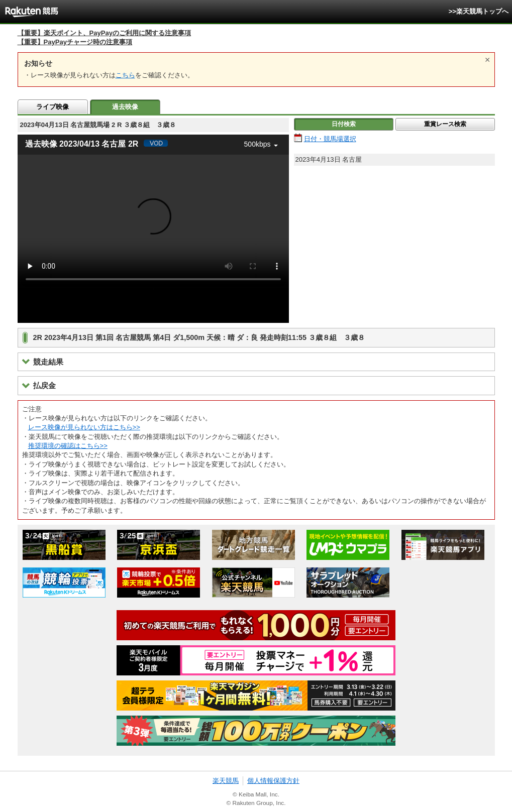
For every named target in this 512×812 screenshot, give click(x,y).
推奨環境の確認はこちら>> (68, 446)
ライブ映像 (53, 107)
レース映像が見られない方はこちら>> (84, 427)
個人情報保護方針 (273, 781)
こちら (125, 75)
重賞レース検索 (445, 124)
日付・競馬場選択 (330, 139)
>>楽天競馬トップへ (479, 11)
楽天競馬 (226, 781)
